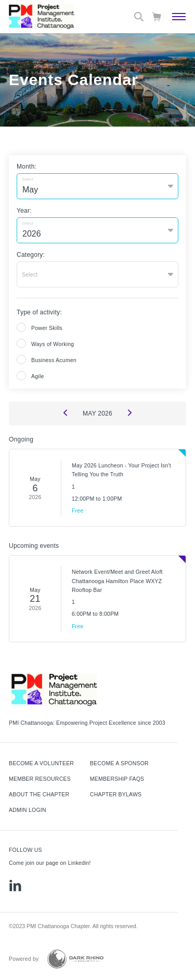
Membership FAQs (117, 779)
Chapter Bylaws (116, 794)
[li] (15, 886)
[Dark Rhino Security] (75, 959)
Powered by (24, 959)
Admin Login (28, 810)
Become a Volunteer (41, 763)
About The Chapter (39, 794)
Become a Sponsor (119, 763)
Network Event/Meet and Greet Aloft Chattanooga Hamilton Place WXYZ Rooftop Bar (117, 581)
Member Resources (40, 779)
